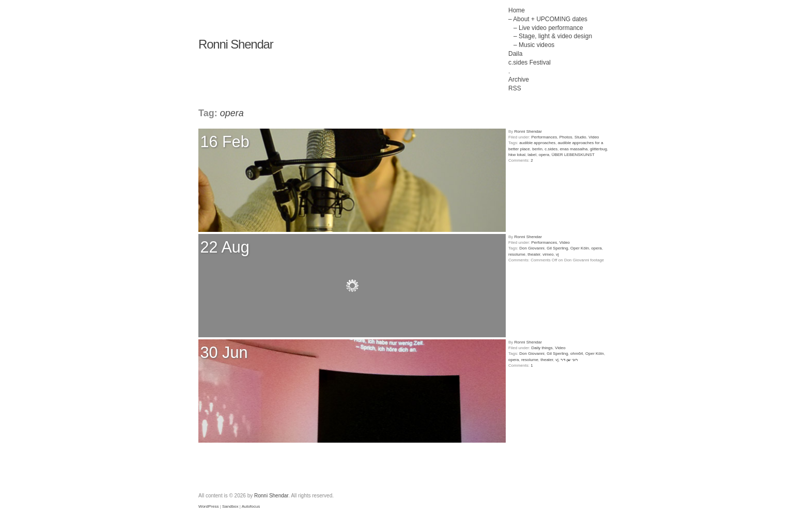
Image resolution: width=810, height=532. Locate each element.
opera (544, 155)
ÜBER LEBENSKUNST (573, 155)
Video (594, 137)
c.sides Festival (529, 62)
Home (517, 10)
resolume (517, 254)
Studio (580, 137)
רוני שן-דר (569, 360)
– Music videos (534, 45)
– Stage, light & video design (553, 36)
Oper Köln (580, 248)
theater (534, 254)
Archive (519, 80)
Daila (515, 54)
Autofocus (251, 506)
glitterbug (598, 149)
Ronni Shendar (236, 44)
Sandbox (230, 506)
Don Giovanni (532, 248)
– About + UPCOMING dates (548, 19)
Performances (544, 137)
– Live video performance (548, 28)
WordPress (208, 506)
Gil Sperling (557, 248)
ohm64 (577, 354)
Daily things (542, 348)
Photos (566, 137)
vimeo (548, 254)
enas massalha (574, 149)
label (532, 155)
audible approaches (537, 143)
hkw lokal (517, 155)
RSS (515, 88)
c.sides (551, 149)
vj (557, 254)
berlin (537, 149)
